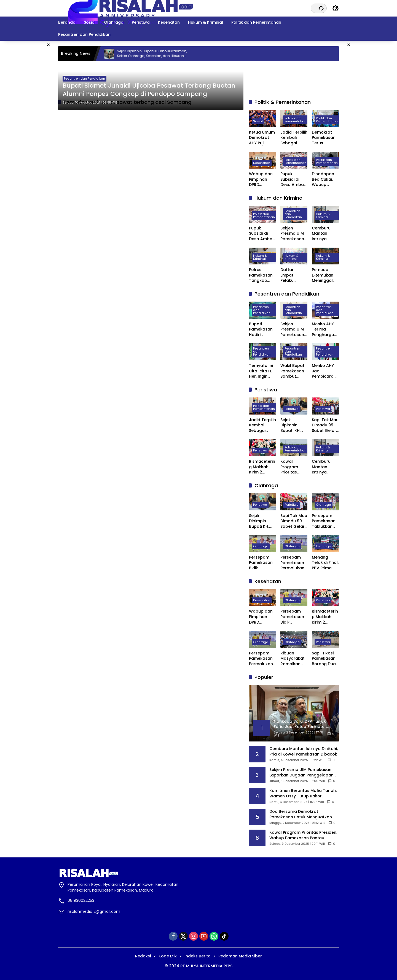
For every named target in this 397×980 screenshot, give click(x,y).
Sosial (258, 121)
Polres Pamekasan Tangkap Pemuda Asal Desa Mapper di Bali (262, 275)
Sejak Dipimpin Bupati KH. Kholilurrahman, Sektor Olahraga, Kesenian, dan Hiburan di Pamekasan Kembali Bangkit (160, 54)
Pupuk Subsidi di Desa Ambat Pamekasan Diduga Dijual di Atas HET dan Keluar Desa (293, 179)
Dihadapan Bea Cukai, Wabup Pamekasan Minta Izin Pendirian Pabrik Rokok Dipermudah (325, 179)
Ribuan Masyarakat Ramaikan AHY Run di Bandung (293, 659)
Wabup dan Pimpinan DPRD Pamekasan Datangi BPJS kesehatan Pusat (262, 179)
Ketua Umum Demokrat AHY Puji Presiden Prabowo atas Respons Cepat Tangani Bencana (262, 138)
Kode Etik (168, 956)
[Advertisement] (371, 123)
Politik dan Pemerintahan (295, 120)
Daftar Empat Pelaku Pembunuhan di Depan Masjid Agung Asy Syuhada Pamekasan (294, 275)
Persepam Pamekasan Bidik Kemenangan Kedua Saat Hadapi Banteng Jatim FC (262, 563)
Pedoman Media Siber (240, 956)
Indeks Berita (198, 956)
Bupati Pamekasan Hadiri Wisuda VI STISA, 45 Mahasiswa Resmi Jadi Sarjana (261, 330)
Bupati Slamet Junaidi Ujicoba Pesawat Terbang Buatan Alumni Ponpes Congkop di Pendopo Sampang (149, 90)
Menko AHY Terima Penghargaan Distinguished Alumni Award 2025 (325, 330)
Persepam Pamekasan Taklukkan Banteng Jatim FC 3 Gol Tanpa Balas (324, 521)
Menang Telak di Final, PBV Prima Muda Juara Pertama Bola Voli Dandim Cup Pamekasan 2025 (325, 563)
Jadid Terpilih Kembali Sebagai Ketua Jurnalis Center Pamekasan (294, 138)
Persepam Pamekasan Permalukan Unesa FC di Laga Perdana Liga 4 (293, 563)
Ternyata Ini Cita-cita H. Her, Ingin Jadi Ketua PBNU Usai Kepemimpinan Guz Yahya (261, 371)
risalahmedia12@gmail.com (94, 911)
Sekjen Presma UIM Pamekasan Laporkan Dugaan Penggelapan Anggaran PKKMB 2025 (294, 234)
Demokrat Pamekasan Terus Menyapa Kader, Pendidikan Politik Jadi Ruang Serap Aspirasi (325, 138)
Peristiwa (292, 409)
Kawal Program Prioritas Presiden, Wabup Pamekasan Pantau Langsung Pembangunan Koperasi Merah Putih (294, 467)
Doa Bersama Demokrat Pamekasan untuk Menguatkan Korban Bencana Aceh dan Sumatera (301, 814)
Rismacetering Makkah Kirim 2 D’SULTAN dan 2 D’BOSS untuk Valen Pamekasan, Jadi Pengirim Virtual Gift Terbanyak (262, 467)
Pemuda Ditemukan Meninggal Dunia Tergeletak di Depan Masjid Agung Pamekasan (325, 275)
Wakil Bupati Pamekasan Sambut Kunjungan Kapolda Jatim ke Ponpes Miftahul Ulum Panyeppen (293, 371)
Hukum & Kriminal (323, 216)
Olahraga (324, 505)
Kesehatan (262, 163)
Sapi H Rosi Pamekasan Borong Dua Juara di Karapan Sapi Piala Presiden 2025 (324, 659)
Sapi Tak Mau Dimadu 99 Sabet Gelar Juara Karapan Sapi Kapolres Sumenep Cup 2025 (325, 425)
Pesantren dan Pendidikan (85, 78)
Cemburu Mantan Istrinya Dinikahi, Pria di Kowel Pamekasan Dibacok (324, 234)
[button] (321, 8)
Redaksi (143, 956)
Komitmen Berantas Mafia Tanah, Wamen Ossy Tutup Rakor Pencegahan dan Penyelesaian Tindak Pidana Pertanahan (303, 793)
